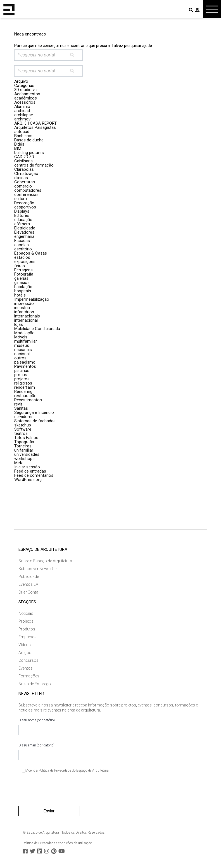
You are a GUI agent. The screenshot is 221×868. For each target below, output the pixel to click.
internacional (26, 320)
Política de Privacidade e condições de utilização (57, 843)
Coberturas (25, 182)
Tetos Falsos (26, 438)
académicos (26, 98)
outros (20, 358)
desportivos (25, 207)
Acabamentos (27, 94)
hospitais (23, 291)
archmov (22, 119)
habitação (23, 287)
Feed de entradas (30, 471)
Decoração (24, 203)
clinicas (21, 178)
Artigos (25, 653)
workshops (24, 459)
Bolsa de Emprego (35, 684)
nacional (22, 354)
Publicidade (29, 577)
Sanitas (21, 408)
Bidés (19, 144)
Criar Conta (28, 592)
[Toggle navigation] (212, 9)
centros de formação (34, 165)
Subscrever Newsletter (38, 569)
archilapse (24, 115)
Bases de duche (29, 140)
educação (23, 220)
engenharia (24, 236)
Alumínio (22, 106)
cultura (21, 199)
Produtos (27, 629)
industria (22, 308)
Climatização (26, 174)
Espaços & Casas (31, 253)
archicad (22, 111)
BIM (18, 148)
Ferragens (23, 270)
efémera (22, 224)
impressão (24, 303)
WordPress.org (28, 480)
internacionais (27, 316)
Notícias (26, 613)
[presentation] (61, 792)
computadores (28, 190)
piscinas (22, 371)
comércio (23, 186)
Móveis (21, 337)
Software (23, 429)
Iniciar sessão (27, 467)
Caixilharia (23, 161)
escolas (22, 245)
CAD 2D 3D (24, 157)
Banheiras (23, 136)
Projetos (26, 621)
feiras (20, 266)
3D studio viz (26, 90)
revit (18, 404)
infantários (24, 312)
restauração (25, 396)
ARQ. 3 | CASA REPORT (35, 123)
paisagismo (25, 362)
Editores (22, 215)
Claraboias (24, 169)
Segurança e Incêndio (34, 412)
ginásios (22, 283)
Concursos (28, 660)
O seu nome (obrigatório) (102, 727)
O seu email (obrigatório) (102, 752)
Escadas (22, 241)
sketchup (23, 425)
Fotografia (24, 274)
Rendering (23, 392)
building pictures (29, 153)
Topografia (24, 442)
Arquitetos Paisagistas (35, 127)
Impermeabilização (32, 299)
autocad (22, 132)
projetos (22, 379)
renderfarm (25, 387)
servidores (24, 417)
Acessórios (25, 102)
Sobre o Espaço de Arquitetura (45, 561)
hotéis (20, 295)
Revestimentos (28, 400)
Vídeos (25, 645)
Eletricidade (25, 228)
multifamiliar (26, 341)
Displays (22, 211)
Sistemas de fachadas (35, 421)
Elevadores (24, 232)
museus (22, 345)
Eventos (26, 668)
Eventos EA (28, 584)
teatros (21, 433)
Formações (29, 676)
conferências (26, 195)
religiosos (23, 383)
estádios (22, 257)
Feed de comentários (34, 475)
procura (21, 375)
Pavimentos (25, 366)
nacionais (23, 350)
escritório (23, 249)
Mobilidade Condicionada (37, 329)
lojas (19, 324)
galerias (21, 278)
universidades (27, 454)
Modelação (24, 333)
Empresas (28, 637)
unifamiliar (24, 450)
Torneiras (23, 446)
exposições (25, 262)
